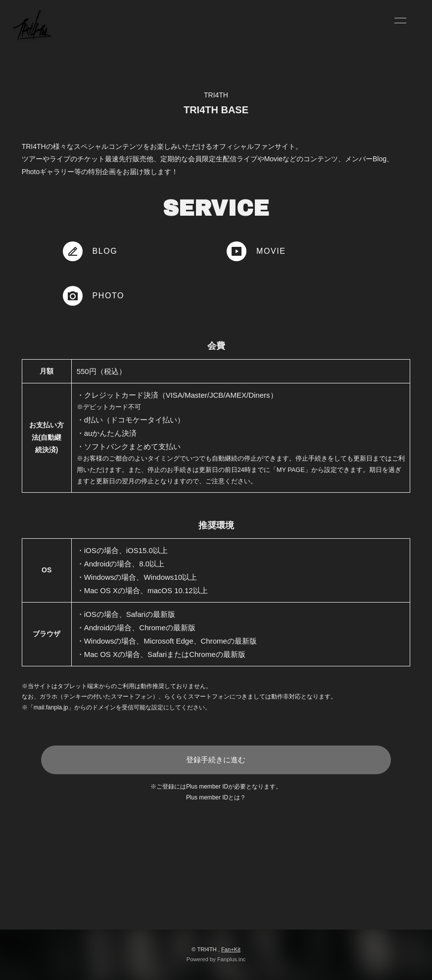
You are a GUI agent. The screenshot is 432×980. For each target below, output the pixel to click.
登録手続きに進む (216, 760)
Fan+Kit (231, 949)
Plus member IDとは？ (216, 797)
